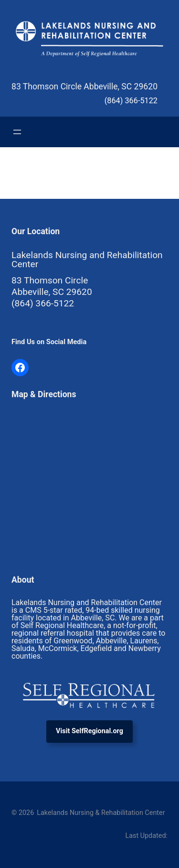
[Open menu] (17, 132)
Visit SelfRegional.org (89, 731)
